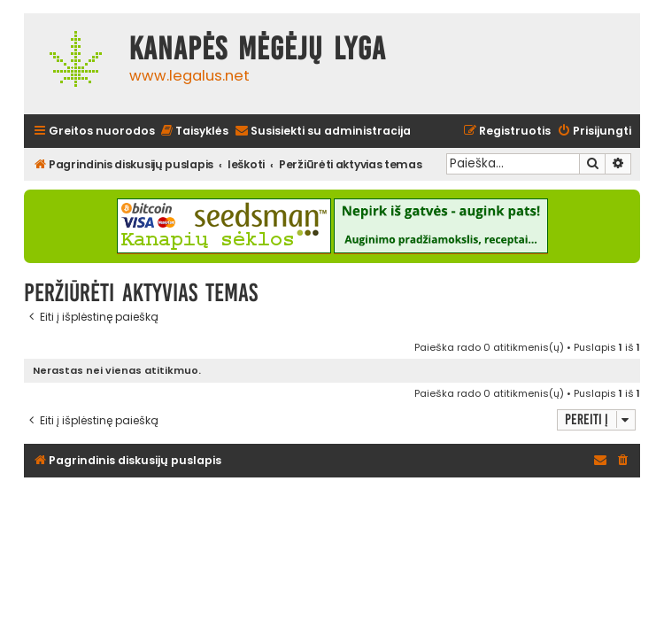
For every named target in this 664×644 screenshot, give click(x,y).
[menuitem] (194, 132)
